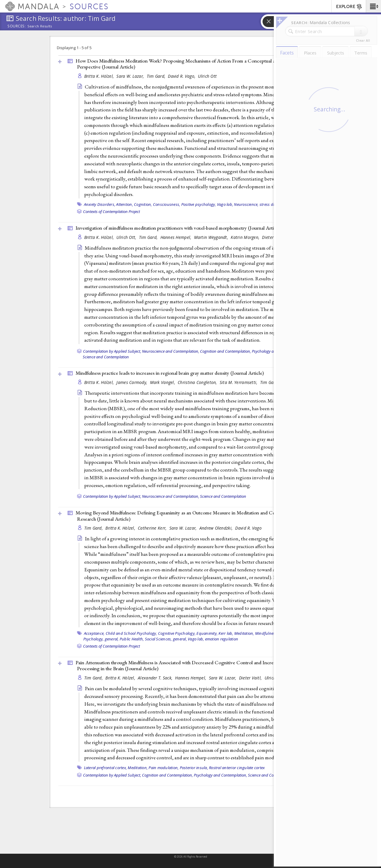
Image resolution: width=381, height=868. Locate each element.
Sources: (17, 27)
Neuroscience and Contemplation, (171, 351)
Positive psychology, (199, 204)
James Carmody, (132, 382)
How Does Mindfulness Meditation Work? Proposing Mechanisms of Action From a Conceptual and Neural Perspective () (186, 64)
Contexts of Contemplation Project (111, 211)
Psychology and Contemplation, (220, 775)
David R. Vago (248, 528)
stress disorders (274, 204)
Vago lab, (225, 204)
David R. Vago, (182, 76)
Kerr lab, (226, 633)
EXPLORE (349, 7)
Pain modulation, (164, 768)
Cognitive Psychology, (177, 633)
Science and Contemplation (106, 357)
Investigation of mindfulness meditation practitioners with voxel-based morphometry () (178, 228)
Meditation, (244, 633)
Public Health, (132, 639)
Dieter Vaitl (273, 237)
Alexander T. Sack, (156, 678)
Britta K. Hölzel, (100, 76)
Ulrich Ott (207, 76)
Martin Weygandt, (212, 237)
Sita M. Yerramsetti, (239, 382)
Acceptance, (94, 633)
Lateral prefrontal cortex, (106, 768)
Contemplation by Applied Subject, (112, 351)
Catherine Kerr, (153, 528)
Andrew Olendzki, (217, 528)
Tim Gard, (157, 76)
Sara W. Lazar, (131, 76)
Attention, (125, 204)
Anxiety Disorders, (100, 204)
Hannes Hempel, (177, 237)
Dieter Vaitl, (251, 678)
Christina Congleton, (198, 382)
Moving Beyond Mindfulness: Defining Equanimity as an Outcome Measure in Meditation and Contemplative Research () (187, 516)
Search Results (40, 26)
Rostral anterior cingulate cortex (237, 768)
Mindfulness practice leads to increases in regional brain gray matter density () (170, 373)
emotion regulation (222, 639)
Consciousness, (167, 204)
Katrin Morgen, (246, 237)
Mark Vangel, (163, 382)
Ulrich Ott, (127, 237)
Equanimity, (207, 633)
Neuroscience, (246, 204)
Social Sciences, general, (166, 639)
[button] (373, 6)
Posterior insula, (194, 768)
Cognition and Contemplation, (225, 351)
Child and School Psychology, (131, 633)
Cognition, (143, 204)
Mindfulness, (267, 633)
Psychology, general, (101, 639)
